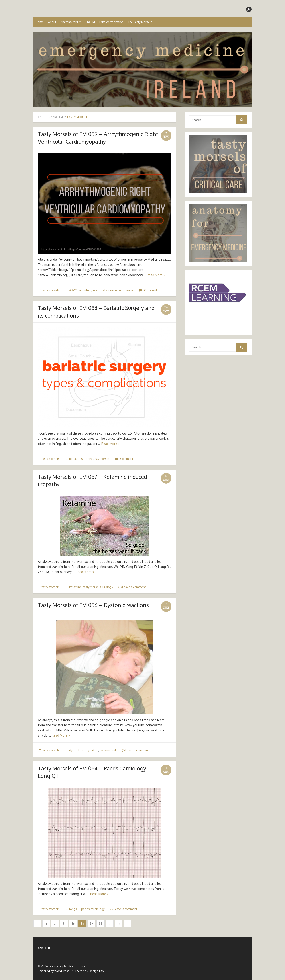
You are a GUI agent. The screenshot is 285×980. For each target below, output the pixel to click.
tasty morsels (51, 290)
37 (91, 924)
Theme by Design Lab (89, 971)
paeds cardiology (93, 909)
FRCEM (90, 22)
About (52, 22)
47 (119, 924)
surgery (86, 459)
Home (40, 22)
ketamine (75, 587)
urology (108, 587)
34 (64, 924)
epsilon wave (124, 290)
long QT (75, 909)
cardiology (85, 290)
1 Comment (148, 290)
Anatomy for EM (71, 22)
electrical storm (103, 290)
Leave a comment (132, 587)
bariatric (75, 459)
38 (101, 924)
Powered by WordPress (54, 971)
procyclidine (90, 750)
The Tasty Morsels (140, 22)
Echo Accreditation (111, 22)
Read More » (156, 275)
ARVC (73, 290)
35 (73, 924)
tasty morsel (101, 459)
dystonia (75, 750)
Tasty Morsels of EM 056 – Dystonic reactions (93, 605)
